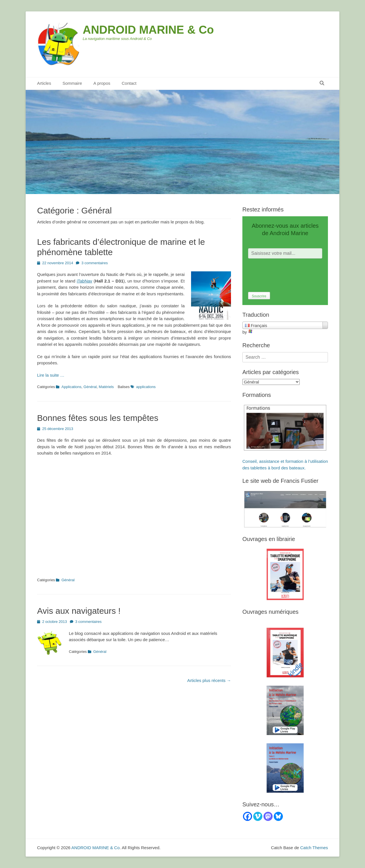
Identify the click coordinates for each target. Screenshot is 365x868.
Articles (44, 83)
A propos (102, 83)
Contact (129, 83)
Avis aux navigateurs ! (79, 611)
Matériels (106, 387)
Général (90, 387)
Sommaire (72, 83)
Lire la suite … (51, 375)
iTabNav (84, 281)
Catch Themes (314, 848)
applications (146, 387)
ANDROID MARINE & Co (148, 30)
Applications (71, 387)
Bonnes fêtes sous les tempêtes (98, 418)
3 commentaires (94, 263)
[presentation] (291, 275)
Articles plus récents (209, 680)
